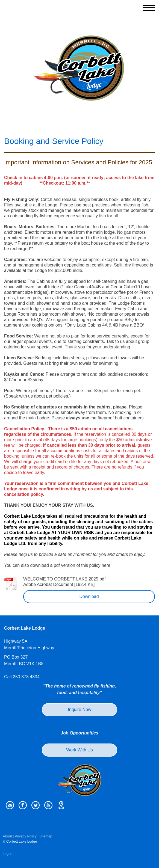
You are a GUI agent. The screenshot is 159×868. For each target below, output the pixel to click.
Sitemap (46, 836)
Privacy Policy (26, 836)
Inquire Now (79, 709)
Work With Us (79, 750)
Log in (8, 854)
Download (89, 596)
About (7, 836)
